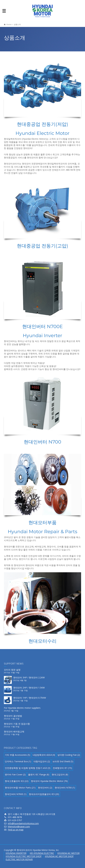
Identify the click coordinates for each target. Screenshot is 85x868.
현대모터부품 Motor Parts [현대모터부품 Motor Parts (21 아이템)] (20, 788)
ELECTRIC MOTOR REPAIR (19, 859)
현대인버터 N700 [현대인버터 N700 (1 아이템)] (65, 788)
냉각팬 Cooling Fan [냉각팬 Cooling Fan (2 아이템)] (69, 755)
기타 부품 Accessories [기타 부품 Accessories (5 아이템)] (17, 755)
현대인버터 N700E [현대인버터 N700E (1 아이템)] (16, 794)
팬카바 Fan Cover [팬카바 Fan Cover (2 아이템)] (15, 774)
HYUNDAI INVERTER (16, 853)
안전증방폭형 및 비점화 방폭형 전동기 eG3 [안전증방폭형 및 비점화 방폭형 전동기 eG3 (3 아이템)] (28, 768)
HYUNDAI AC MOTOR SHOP (59, 856)
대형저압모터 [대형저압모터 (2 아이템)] (42, 761)
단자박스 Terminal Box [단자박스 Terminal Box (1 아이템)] (18, 761)
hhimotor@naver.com (19, 826)
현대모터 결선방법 (13, 716)
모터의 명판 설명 (12, 670)
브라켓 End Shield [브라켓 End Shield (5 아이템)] (63, 761)
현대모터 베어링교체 (14, 732)
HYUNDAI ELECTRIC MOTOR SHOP (24, 856)
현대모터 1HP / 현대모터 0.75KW (30, 698)
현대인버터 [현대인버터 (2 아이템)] (45, 788)
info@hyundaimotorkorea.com (23, 823)
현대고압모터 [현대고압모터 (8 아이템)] (60, 774)
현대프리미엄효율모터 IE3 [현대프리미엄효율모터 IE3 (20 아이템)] (44, 794)
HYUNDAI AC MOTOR (68, 853)
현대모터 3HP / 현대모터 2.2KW (29, 677)
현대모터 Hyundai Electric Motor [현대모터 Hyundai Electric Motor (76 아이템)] (49, 781)
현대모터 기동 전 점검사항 (17, 724)
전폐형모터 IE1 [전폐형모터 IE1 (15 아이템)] (62, 768)
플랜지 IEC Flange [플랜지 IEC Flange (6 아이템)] (39, 774)
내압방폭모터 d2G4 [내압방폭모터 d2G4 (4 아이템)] (44, 755)
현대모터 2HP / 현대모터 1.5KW (29, 688)
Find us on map (16, 830)
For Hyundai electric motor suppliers (22, 708)
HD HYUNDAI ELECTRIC (42, 853)
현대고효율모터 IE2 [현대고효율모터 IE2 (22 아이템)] (17, 781)
